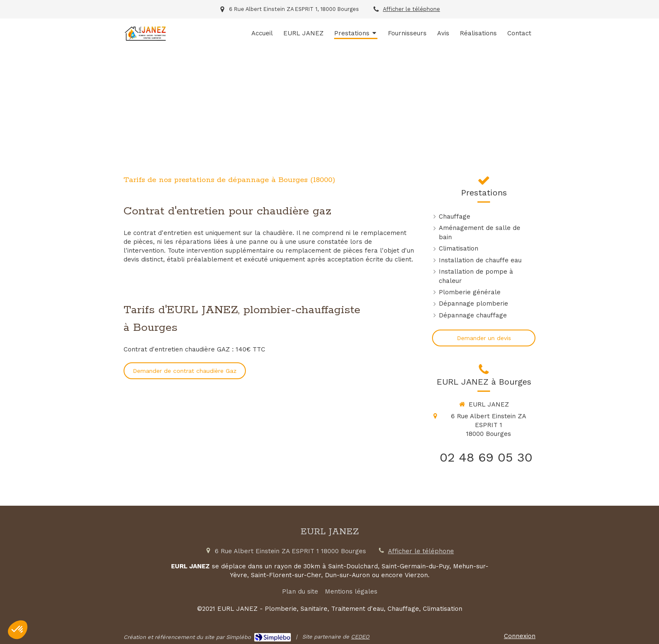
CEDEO (360, 637)
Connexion (520, 636)
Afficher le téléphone (411, 9)
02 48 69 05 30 (486, 457)
